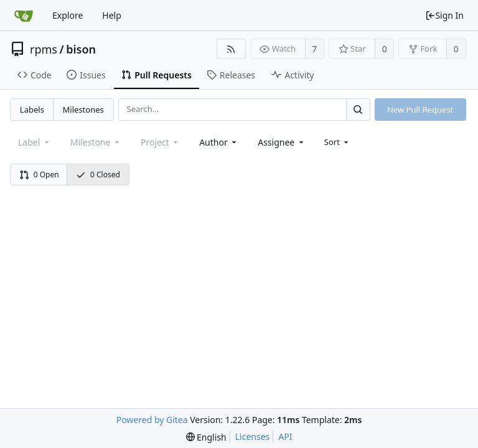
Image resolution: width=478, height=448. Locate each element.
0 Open (39, 175)
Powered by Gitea (152, 420)
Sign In (444, 15)
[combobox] (219, 142)
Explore (68, 15)
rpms (44, 49)
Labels (32, 110)
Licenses (253, 436)
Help (112, 15)
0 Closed (98, 175)
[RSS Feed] (231, 49)
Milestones (83, 110)
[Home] (24, 16)
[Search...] (358, 109)
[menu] (338, 142)
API (285, 436)
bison (81, 49)
